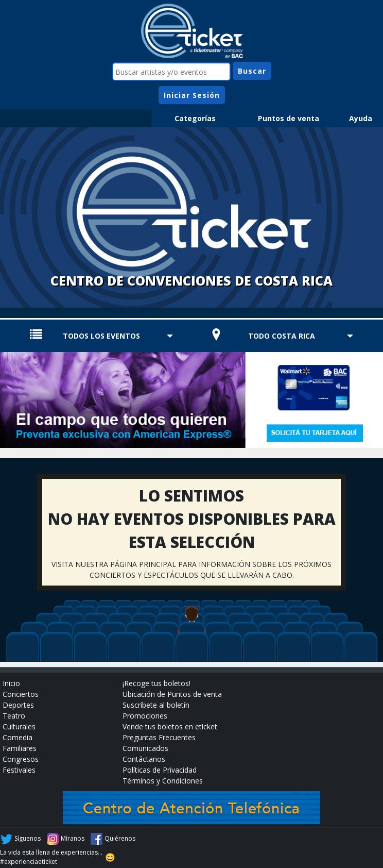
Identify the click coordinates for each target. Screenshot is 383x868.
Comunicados (145, 748)
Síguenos (28, 838)
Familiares (20, 748)
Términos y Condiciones (163, 781)
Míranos (73, 838)
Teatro (14, 716)
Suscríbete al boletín (156, 705)
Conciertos (21, 694)
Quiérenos (120, 838)
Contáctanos (144, 759)
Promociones (145, 716)
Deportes (18, 705)
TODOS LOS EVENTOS (101, 336)
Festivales (19, 770)
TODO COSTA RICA (282, 336)
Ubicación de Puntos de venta (172, 694)
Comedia (18, 737)
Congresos (21, 759)
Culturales (19, 727)
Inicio (11, 683)
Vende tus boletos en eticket (170, 727)
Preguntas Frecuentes (159, 737)
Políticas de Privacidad (160, 770)
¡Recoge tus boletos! (156, 683)
